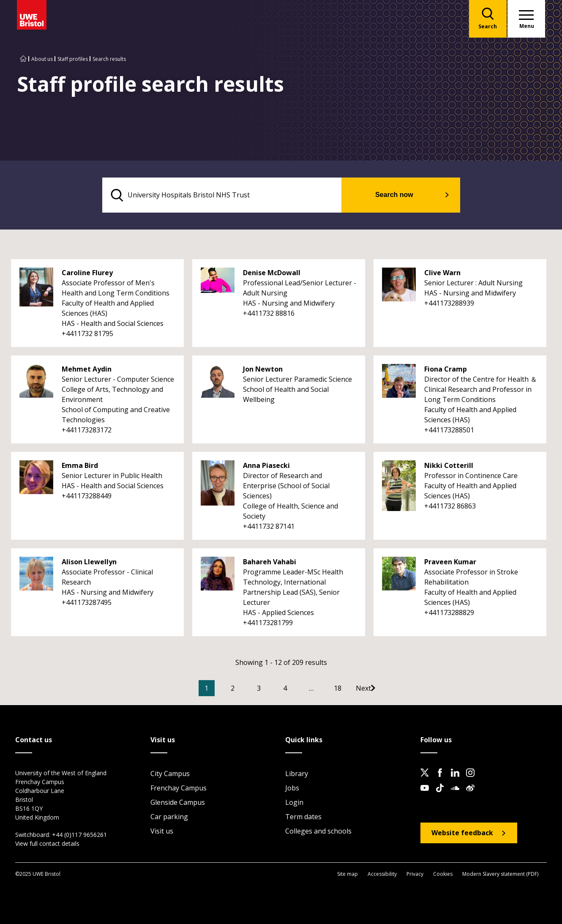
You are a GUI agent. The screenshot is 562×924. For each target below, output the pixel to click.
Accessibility (382, 874)
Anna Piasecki (266, 466)
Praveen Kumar (450, 562)
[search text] (228, 195)
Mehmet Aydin (87, 369)
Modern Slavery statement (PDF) (500, 874)
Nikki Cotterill (449, 466)
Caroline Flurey (87, 273)
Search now (399, 195)
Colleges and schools (318, 831)
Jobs (292, 788)
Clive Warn (442, 273)
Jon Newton (263, 369)
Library (297, 774)
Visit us (162, 831)
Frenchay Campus (179, 788)
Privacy (415, 874)
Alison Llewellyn (89, 562)
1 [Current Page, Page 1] (219, 689)
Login (294, 803)
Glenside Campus (178, 803)
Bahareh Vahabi (270, 562)
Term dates (303, 817)
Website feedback (462, 833)
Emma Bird (80, 466)
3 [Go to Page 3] (271, 689)
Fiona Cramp (446, 369)
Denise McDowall (272, 273)
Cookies (443, 874)
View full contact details (47, 844)
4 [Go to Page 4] (298, 689)
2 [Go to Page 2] (245, 689)
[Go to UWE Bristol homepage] (23, 59)
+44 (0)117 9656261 (79, 835)
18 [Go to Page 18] (350, 689)
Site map (348, 874)
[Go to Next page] (385, 689)
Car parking (169, 817)
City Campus (170, 774)
